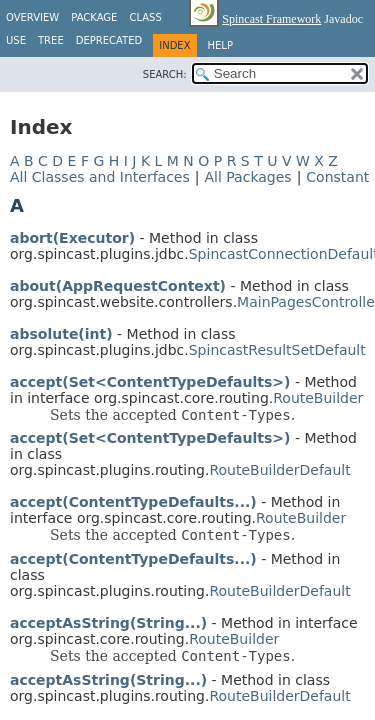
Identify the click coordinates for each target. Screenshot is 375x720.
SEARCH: (165, 74)
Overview (32, 17)
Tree (51, 40)
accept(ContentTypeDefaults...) (133, 502)
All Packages (247, 177)
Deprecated (109, 40)
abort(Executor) (72, 238)
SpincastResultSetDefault (277, 350)
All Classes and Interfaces (100, 177)
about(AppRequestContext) (118, 286)
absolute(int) (61, 334)
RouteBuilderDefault (279, 470)
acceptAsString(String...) (108, 623)
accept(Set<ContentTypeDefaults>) (150, 382)
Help (220, 45)
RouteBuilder (318, 398)
